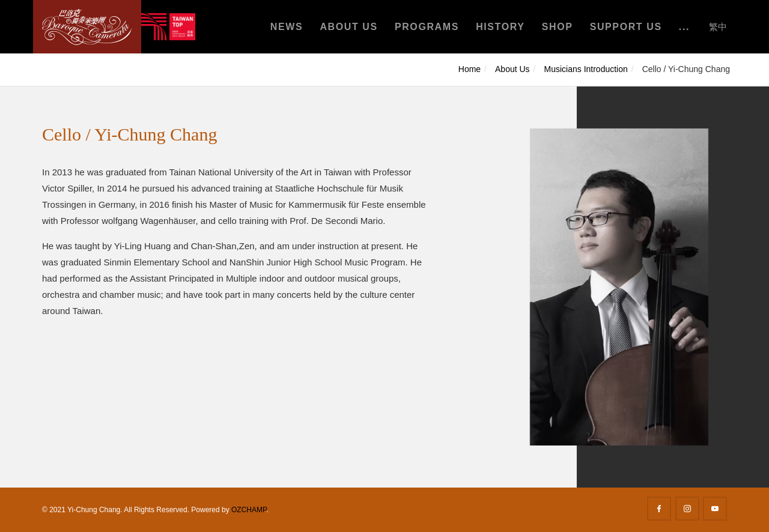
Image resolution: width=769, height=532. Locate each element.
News (287, 27)
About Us (348, 27)
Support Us (626, 27)
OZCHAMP (249, 510)
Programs (427, 27)
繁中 (718, 27)
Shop (558, 27)
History (500, 27)
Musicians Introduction (586, 69)
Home (470, 69)
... (684, 27)
